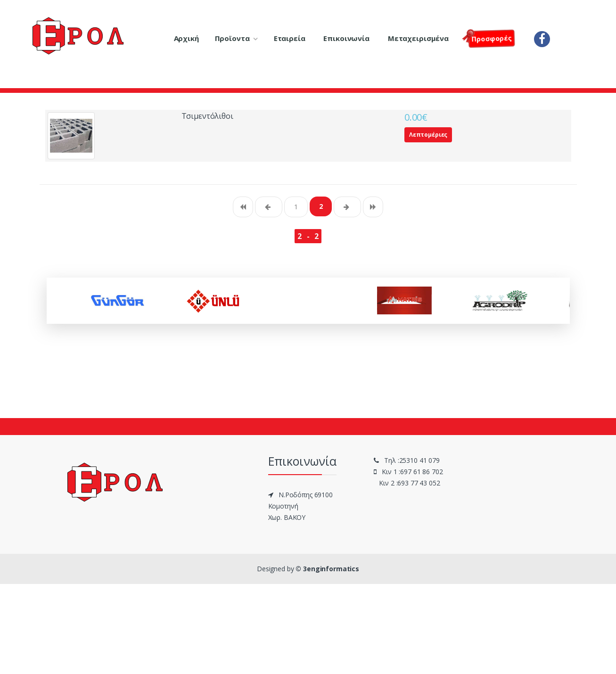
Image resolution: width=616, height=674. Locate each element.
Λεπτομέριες (428, 135)
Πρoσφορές (490, 37)
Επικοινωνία (346, 38)
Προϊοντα (232, 38)
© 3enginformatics (327, 569)
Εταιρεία (290, 38)
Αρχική (186, 38)
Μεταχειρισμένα (418, 38)
